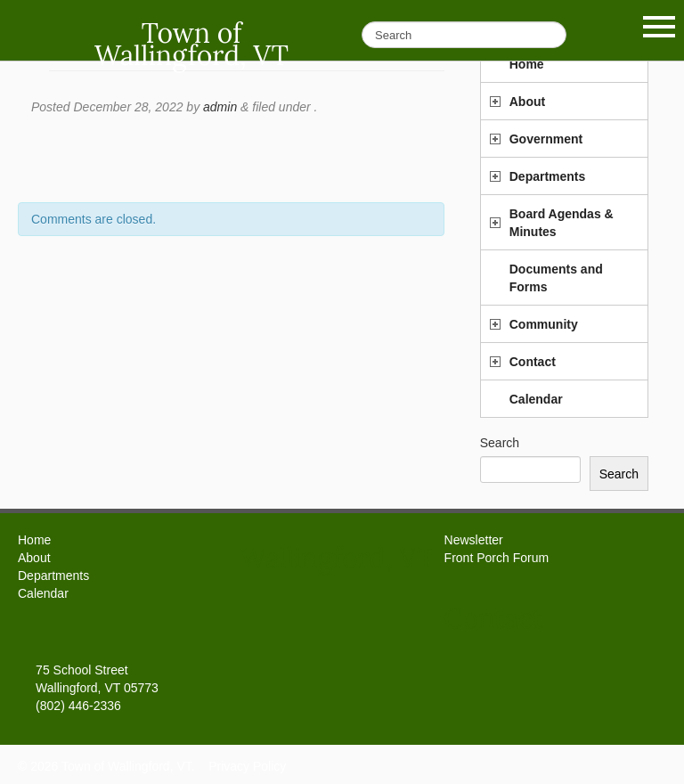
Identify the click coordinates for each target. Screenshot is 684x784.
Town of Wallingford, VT (191, 44)
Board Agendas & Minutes (562, 223)
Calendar (536, 399)
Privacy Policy (247, 766)
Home (34, 540)
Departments (548, 176)
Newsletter (474, 540)
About (527, 102)
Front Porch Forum (497, 558)
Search (500, 443)
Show (659, 27)
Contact (533, 362)
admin (220, 107)
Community (544, 324)
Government (546, 139)
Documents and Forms (556, 278)
